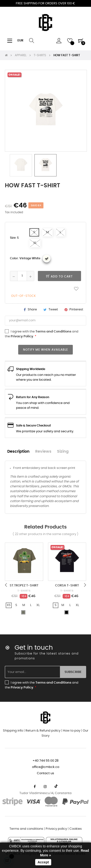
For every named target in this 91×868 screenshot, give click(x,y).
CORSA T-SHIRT (67, 586)
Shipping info (13, 731)
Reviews (43, 452)
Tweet (53, 310)
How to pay (72, 731)
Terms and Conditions (53, 332)
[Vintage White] (47, 259)
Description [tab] (18, 452)
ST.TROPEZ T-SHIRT (24, 586)
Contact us (45, 773)
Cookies (76, 829)
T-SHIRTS (24, 591)
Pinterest (76, 310)
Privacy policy (56, 829)
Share (32, 310)
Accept (43, 862)
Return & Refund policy (43, 731)
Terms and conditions (26, 829)
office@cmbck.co (46, 767)
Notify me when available (45, 350)
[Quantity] (22, 276)
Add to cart (59, 276)
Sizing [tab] (63, 452)
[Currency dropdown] (20, 41)
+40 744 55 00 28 (45, 761)
